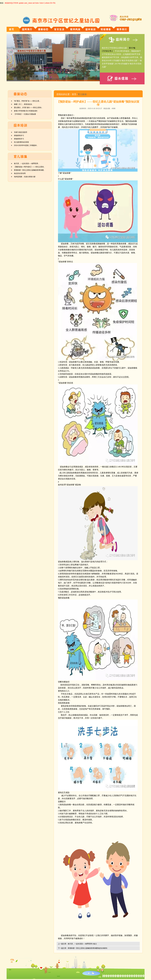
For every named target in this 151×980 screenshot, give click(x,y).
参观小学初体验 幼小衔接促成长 (26, 111)
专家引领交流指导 (21, 132)
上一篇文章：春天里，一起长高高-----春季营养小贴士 (77, 944)
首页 (74, 94)
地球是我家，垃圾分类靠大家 (25, 177)
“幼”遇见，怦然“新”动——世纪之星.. (27, 101)
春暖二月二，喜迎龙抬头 (23, 104)
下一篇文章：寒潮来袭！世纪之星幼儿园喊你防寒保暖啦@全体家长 (83, 948)
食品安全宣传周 (20, 173)
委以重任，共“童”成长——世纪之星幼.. (28, 108)
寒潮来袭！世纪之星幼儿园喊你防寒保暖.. (29, 170)
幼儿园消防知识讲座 (21, 142)
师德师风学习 (19, 136)
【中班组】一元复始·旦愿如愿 (25, 114)
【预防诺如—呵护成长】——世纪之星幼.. (29, 167)
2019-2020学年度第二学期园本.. (26, 145)
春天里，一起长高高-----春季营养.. (27, 164)
